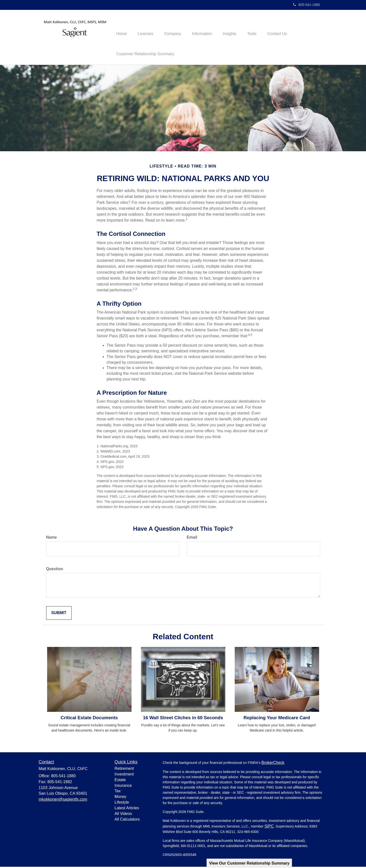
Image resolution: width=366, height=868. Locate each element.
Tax (118, 792)
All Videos (123, 815)
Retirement (124, 770)
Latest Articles (127, 809)
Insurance (123, 786)
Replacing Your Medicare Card (277, 719)
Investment (124, 775)
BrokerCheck (273, 764)
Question (55, 570)
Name (52, 538)
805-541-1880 (307, 5)
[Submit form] (59, 614)
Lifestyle (122, 803)
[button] (148, 27)
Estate (120, 781)
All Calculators (127, 820)
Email (192, 538)
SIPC (269, 827)
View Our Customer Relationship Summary (249, 863)
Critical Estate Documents (89, 719)
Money (120, 798)
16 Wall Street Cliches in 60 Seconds (183, 719)
